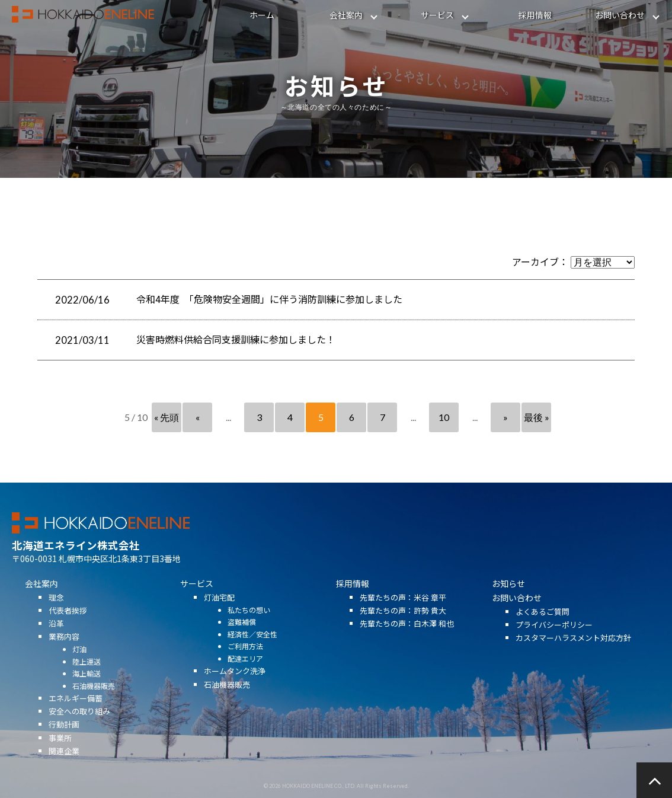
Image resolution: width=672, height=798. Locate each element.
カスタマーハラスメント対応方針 (573, 651)
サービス (437, 15)
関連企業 (64, 765)
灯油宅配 (219, 611)
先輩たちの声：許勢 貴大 (403, 624)
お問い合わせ (620, 15)
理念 (56, 611)
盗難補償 (242, 635)
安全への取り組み (79, 725)
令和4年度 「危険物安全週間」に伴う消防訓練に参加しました (269, 299)
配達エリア (245, 672)
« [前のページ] (198, 417)
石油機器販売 (94, 699)
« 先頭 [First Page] (167, 417)
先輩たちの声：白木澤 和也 (407, 637)
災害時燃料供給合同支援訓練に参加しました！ (236, 339)
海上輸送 (87, 687)
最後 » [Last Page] (537, 417)
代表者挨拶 (68, 624)
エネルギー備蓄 (76, 712)
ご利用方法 (245, 660)
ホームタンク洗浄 (235, 684)
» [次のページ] (505, 417)
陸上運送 (87, 675)
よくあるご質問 (543, 625)
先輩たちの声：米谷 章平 (403, 611)
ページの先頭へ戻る (654, 780)
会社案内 (346, 15)
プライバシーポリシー (554, 638)
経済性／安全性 (252, 648)
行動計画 (64, 738)
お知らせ (508, 597)
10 (444, 417)
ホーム (262, 15)
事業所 (60, 751)
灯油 (79, 663)
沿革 (56, 637)
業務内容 (64, 650)
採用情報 (535, 15)
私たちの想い (249, 623)
